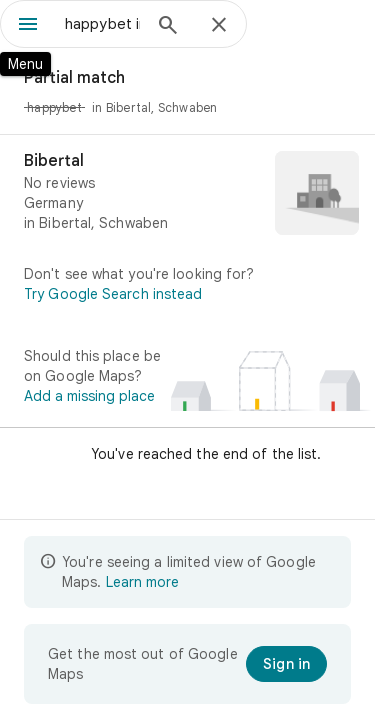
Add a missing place (89, 396)
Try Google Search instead (113, 294)
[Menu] (28, 26)
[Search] (168, 27)
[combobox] (102, 24)
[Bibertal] (187, 195)
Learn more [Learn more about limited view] (142, 582)
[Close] (219, 26)
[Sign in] (286, 664)
